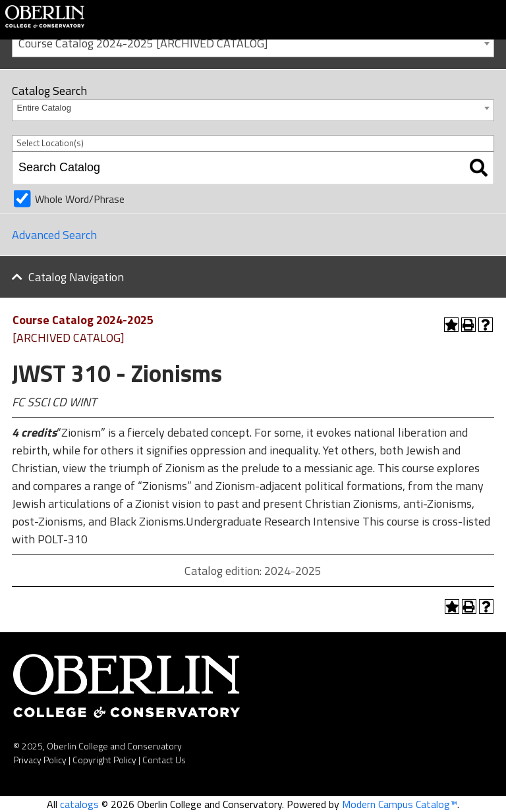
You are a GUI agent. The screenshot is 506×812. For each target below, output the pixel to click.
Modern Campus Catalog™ (400, 804)
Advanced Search (54, 235)
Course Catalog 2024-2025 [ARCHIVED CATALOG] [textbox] (143, 43)
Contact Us (164, 760)
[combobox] (253, 42)
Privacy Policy (40, 760)
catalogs (79, 804)
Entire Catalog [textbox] (44, 108)
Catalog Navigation (76, 277)
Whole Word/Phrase (80, 199)
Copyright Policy (104, 760)
